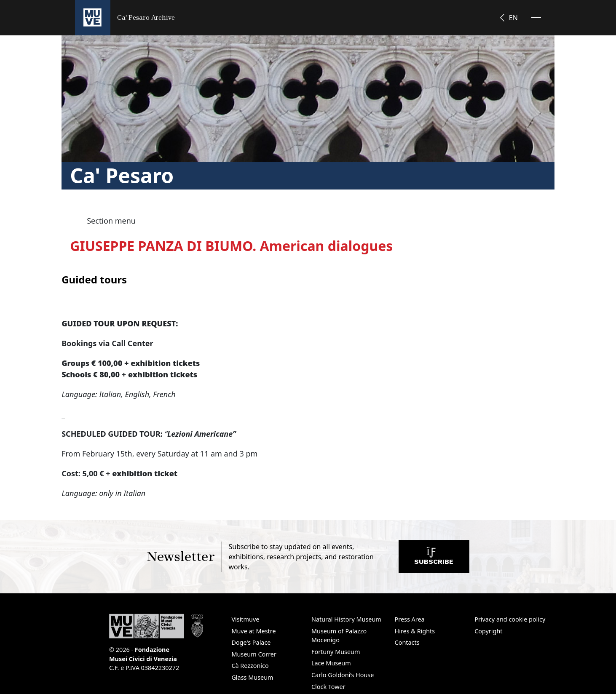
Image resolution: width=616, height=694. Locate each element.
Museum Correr (254, 654)
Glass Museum (252, 677)
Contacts (407, 642)
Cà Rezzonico (250, 666)
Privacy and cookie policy (510, 619)
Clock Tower (328, 687)
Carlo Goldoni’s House (343, 675)
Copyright (488, 631)
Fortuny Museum (336, 652)
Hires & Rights (415, 631)
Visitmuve (245, 619)
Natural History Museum (346, 619)
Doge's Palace (251, 642)
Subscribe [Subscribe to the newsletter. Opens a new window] (434, 559)
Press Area (410, 619)
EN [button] (513, 18)
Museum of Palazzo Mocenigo (339, 636)
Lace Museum (331, 663)
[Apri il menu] (536, 17)
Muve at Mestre (253, 631)
